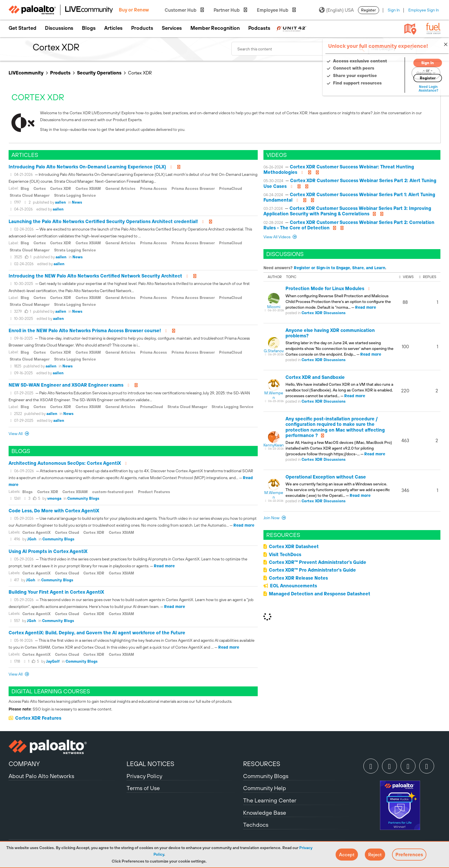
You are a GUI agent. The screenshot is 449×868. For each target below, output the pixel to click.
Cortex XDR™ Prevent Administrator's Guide (318, 562)
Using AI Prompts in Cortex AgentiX (48, 551)
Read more (244, 525)
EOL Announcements (294, 586)
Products (142, 28)
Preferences (409, 855)
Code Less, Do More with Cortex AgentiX (54, 511)
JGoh (32, 539)
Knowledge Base (265, 813)
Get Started (22, 28)
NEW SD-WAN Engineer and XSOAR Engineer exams (66, 385)
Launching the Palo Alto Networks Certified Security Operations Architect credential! (103, 221)
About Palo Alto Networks (41, 776)
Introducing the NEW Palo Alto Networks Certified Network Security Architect (95, 276)
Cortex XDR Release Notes (298, 578)
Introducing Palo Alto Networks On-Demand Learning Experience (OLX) (87, 167)
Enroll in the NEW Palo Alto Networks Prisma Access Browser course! (85, 330)
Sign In (394, 10)
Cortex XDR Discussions (324, 313)
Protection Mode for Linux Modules (325, 288)
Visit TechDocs (285, 554)
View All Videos (277, 237)
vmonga (54, 498)
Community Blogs (83, 498)
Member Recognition (215, 28)
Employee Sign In (424, 10)
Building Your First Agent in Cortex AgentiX (56, 592)
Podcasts (259, 28)
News (77, 202)
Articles (113, 28)
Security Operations (99, 73)
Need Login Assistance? (415, 89)
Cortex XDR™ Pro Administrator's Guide (312, 570)
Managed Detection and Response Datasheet (320, 594)
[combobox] (300, 49)
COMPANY (24, 764)
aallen (60, 202)
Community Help (265, 788)
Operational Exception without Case (326, 477)
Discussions (59, 28)
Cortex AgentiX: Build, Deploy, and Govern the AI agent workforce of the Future (97, 633)
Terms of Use (143, 788)
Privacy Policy (144, 776)
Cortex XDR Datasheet (294, 546)
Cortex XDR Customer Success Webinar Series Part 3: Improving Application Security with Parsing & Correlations (347, 211)
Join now (272, 518)
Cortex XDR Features (38, 718)
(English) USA (336, 10)
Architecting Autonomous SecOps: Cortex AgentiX (65, 463)
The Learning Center (270, 800)
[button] (347, 855)
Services (172, 28)
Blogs (89, 28)
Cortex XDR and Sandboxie (315, 377)
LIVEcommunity (26, 73)
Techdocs (256, 825)
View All (16, 434)
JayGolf (53, 661)
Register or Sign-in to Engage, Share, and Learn (339, 268)
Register (369, 10)
